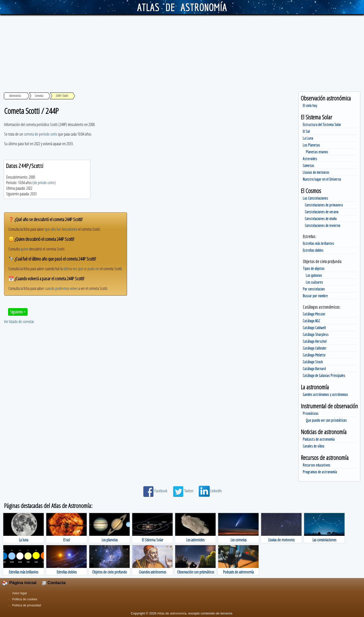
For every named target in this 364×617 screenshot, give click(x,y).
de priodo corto (44, 183)
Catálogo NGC (312, 321)
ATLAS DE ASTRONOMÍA (182, 7)
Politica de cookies (25, 599)
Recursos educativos (317, 465)
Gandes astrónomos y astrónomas (325, 394)
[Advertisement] (182, 52)
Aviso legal (19, 593)
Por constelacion (314, 289)
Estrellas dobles (313, 250)
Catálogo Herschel (315, 341)
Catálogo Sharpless (316, 334)
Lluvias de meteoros (316, 172)
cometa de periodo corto (40, 134)
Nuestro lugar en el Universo (322, 179)
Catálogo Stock (313, 362)
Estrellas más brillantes (318, 243)
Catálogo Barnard (314, 369)
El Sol (306, 131)
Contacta (54, 583)
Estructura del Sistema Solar (322, 124)
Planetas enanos (317, 152)
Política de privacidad (27, 605)
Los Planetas (311, 145)
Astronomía (15, 96)
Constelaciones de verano (322, 212)
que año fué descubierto (61, 229)
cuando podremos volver (61, 288)
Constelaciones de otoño (321, 219)
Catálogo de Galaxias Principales (324, 375)
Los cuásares (314, 282)
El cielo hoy (310, 105)
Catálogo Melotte (314, 355)
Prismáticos (311, 413)
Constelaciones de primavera (324, 205)
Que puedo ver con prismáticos (326, 420)
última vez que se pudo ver (81, 269)
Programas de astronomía (320, 472)
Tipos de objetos (314, 268)
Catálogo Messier (314, 314)
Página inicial (19, 583)
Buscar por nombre (315, 296)
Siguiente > (18, 312)
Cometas (309, 165)
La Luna (308, 138)
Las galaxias (314, 275)
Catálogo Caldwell (314, 328)
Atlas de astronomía (172, 613)
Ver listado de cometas (19, 322)
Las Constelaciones (315, 198)
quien (24, 249)
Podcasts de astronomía (319, 439)
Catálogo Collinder (315, 348)
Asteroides (310, 159)
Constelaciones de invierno (323, 225)
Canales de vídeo (314, 446)
